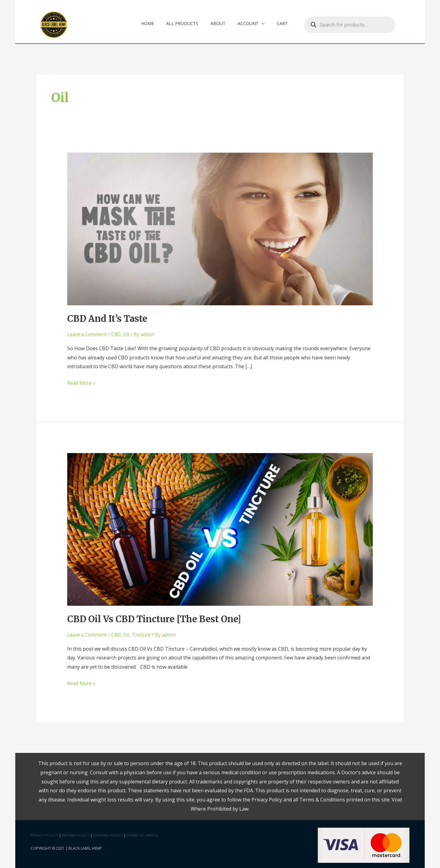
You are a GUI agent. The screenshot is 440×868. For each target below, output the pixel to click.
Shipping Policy (109, 833)
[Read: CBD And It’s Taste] (220, 227)
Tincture (143, 633)
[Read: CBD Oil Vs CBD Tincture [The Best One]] (220, 527)
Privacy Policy (44, 833)
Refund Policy (76, 833)
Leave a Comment (88, 332)
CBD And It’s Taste (109, 317)
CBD (117, 332)
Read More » (82, 380)
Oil (128, 332)
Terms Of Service (143, 833)
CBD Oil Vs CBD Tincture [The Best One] (158, 617)
